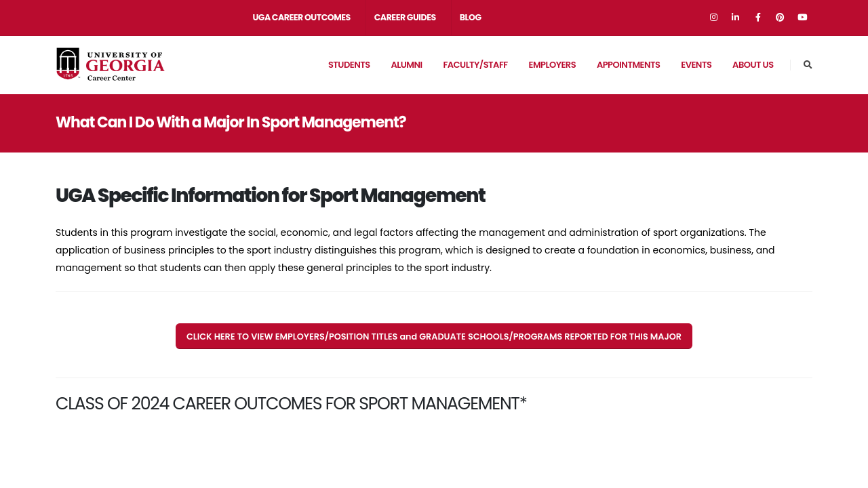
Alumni (406, 65)
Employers (552, 65)
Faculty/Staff (475, 65)
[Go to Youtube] (802, 18)
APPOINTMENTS (629, 65)
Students (349, 65)
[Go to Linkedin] (736, 18)
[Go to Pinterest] (780, 18)
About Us (753, 65)
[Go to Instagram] (713, 18)
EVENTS (696, 65)
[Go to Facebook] (758, 18)
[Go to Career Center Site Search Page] (808, 65)
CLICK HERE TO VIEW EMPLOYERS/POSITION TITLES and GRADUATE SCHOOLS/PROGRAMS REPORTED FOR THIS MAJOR (434, 337)
